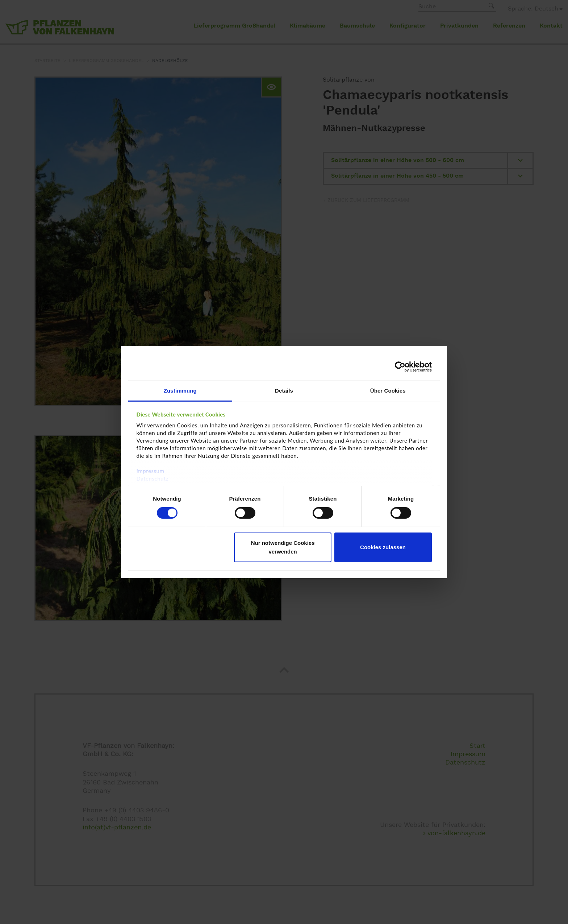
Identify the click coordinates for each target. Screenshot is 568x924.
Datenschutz (153, 478)
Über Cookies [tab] (388, 390)
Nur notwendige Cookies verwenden (283, 547)
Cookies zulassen (383, 547)
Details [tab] (284, 390)
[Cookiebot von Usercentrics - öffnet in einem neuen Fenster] (400, 367)
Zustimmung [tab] (180, 390)
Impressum (151, 471)
